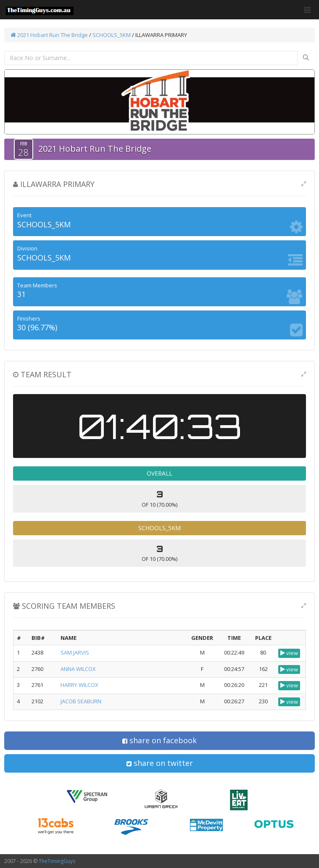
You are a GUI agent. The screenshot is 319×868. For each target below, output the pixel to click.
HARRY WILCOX (79, 685)
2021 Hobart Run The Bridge (49, 35)
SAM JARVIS (75, 652)
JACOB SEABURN (81, 701)
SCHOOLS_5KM (112, 35)
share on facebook (159, 740)
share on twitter (160, 763)
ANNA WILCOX (78, 669)
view (289, 653)
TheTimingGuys (57, 861)
